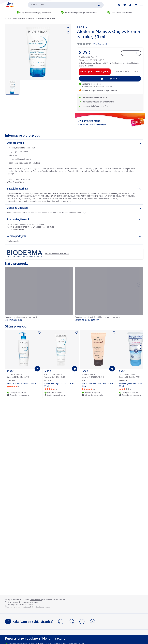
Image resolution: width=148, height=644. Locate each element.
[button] (141, 5)
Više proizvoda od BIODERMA (38, 254)
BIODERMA (82, 27)
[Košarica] (136, 5)
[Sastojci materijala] (74, 189)
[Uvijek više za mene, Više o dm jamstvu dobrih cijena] (110, 123)
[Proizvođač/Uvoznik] (74, 220)
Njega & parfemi (19, 18)
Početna (8, 18)
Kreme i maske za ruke (46, 18)
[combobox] (66, 5)
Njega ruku (31, 18)
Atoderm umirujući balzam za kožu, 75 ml (60, 385)
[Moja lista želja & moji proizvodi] (125, 5)
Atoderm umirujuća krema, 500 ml (22, 384)
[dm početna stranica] (9, 5)
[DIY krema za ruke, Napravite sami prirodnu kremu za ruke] (39, 294)
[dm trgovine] (119, 5)
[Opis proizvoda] (74, 143)
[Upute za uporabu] (74, 208)
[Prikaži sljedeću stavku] (139, 347)
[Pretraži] (99, 5)
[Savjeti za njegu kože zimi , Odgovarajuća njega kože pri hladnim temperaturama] (109, 294)
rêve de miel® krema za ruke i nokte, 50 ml (98, 385)
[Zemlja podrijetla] (74, 236)
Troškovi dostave (119, 63)
